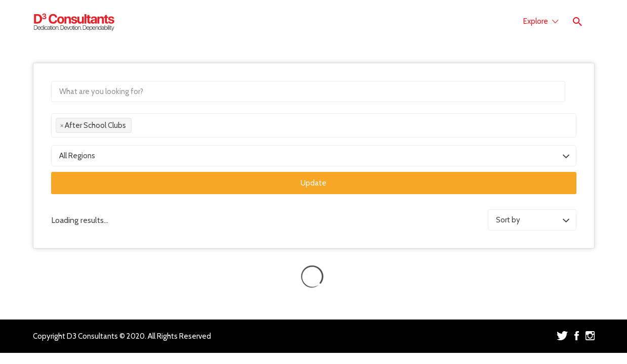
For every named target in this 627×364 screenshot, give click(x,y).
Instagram (590, 336)
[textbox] (137, 127)
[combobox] (314, 125)
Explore (536, 21)
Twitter (562, 336)
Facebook (577, 336)
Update (313, 183)
